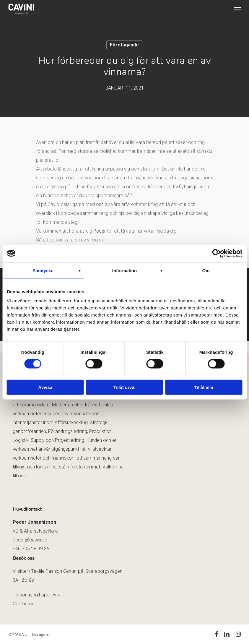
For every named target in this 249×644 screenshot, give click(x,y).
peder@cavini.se (30, 540)
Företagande (124, 45)
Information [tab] (125, 270)
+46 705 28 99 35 (31, 549)
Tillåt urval (124, 387)
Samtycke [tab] (43, 270)
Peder (100, 231)
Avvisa (45, 387)
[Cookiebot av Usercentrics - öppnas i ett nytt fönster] (216, 253)
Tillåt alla (204, 387)
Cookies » (23, 604)
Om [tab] (206, 270)
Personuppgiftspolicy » (36, 595)
